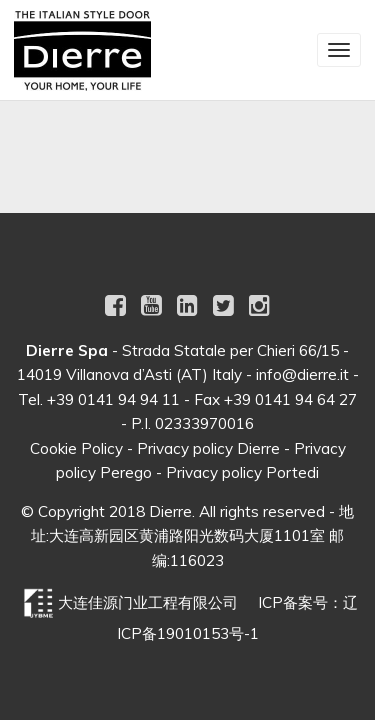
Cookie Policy (76, 448)
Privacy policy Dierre (208, 448)
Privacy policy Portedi (242, 472)
